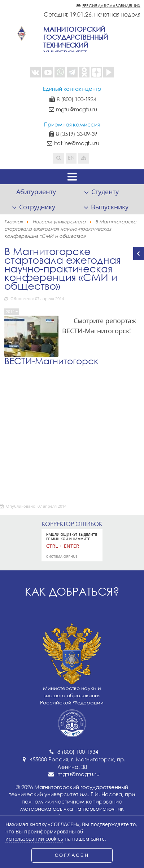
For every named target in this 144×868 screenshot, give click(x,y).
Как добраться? (72, 591)
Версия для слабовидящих (111, 6)
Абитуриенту (36, 192)
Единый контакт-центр (72, 89)
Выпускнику (110, 207)
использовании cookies (34, 839)
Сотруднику (37, 207)
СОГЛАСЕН (72, 855)
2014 (11, 311)
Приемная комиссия (72, 124)
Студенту (105, 192)
